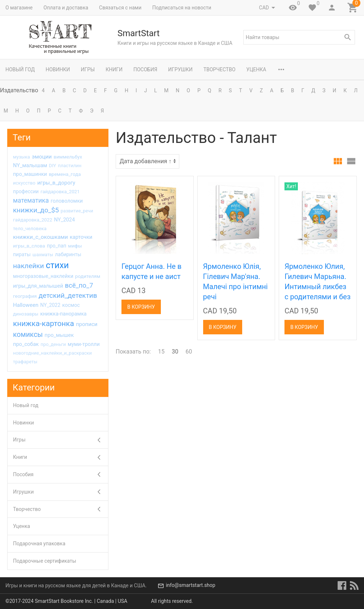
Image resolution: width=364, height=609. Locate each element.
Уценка (256, 69)
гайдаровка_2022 (33, 220)
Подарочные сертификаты (45, 561)
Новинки (58, 69)
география (25, 296)
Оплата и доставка (66, 8)
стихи (57, 265)
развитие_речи (77, 211)
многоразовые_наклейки (43, 276)
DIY (52, 166)
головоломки (67, 201)
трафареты (25, 362)
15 (161, 352)
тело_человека (30, 229)
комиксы (28, 335)
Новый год (20, 69)
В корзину (141, 307)
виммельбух (68, 157)
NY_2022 (50, 305)
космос (71, 305)
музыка (22, 157)
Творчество (220, 69)
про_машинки (30, 174)
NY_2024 (64, 220)
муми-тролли (83, 344)
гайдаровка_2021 (60, 192)
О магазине (19, 8)
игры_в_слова (29, 246)
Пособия (145, 69)
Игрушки (180, 69)
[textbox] (299, 37)
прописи (87, 324)
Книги (114, 69)
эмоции (42, 157)
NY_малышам (30, 165)
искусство (24, 183)
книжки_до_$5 (36, 210)
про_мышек (59, 335)
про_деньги (53, 344)
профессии (26, 191)
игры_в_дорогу (56, 183)
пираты (22, 254)
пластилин (70, 166)
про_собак (26, 344)
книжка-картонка (44, 323)
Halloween (26, 305)
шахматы (43, 255)
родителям (88, 276)
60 (189, 352)
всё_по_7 (79, 285)
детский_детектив (68, 295)
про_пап (57, 246)
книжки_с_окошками (40, 237)
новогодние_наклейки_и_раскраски (52, 353)
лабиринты (68, 254)
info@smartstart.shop (191, 585)
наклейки (29, 266)
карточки (81, 237)
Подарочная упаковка (39, 544)
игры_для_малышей (38, 286)
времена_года (65, 174)
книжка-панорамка (63, 314)
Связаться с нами (120, 8)
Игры (88, 69)
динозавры (26, 314)
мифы (75, 246)
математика (31, 200)
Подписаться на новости (182, 8)
